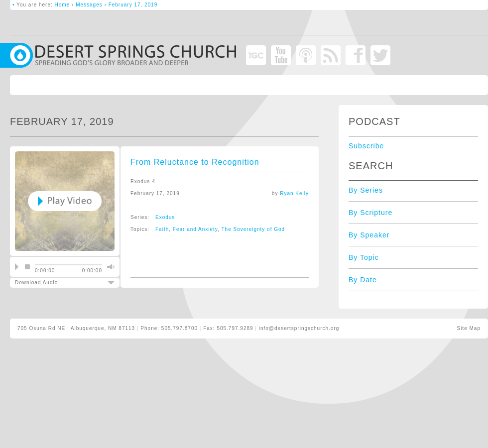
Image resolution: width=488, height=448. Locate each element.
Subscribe (366, 146)
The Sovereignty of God (253, 229)
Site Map (469, 328)
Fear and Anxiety (195, 229)
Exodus (165, 217)
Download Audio (56, 282)
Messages (89, 5)
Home (62, 5)
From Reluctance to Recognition (195, 162)
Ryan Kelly (294, 193)
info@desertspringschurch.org (299, 328)
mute (110, 267)
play (17, 267)
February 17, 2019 (133, 5)
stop (27, 267)
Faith (162, 229)
